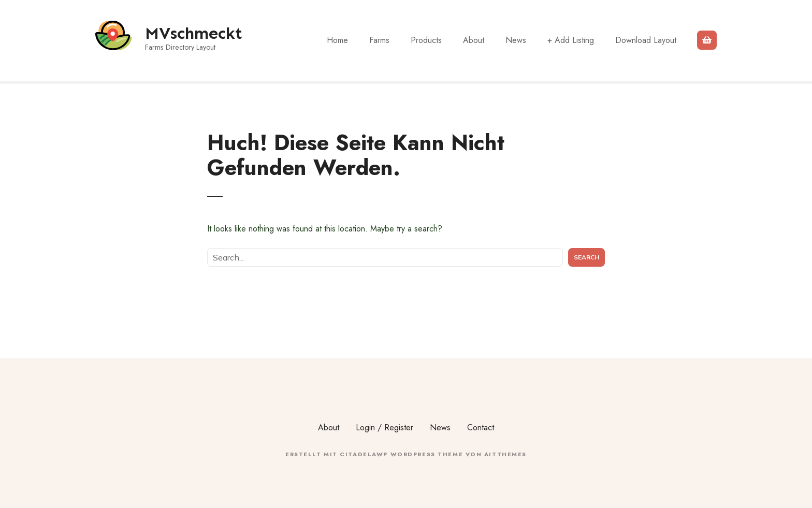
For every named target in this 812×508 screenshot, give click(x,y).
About (474, 40)
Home (337, 40)
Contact (481, 427)
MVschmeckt (194, 33)
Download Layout (646, 40)
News (516, 40)
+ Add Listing (571, 40)
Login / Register (385, 427)
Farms (379, 40)
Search (586, 257)
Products (426, 40)
